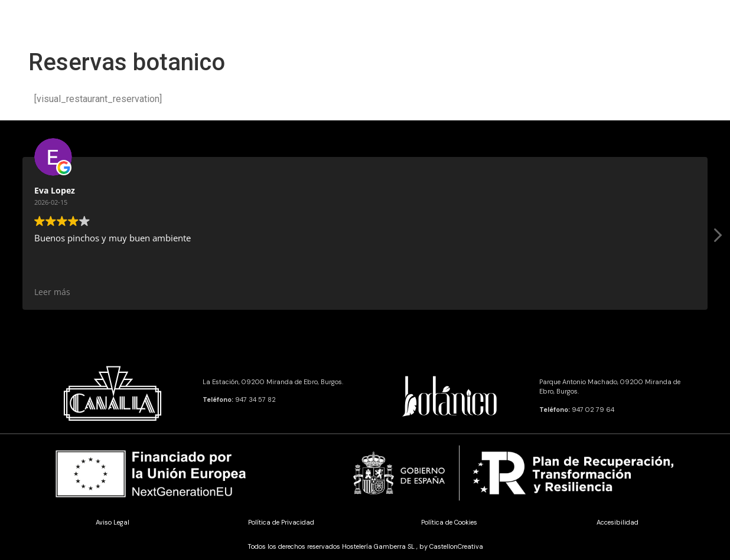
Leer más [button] (573, 292)
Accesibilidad (617, 522)
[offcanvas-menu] (32, 22)
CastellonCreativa (456, 546)
